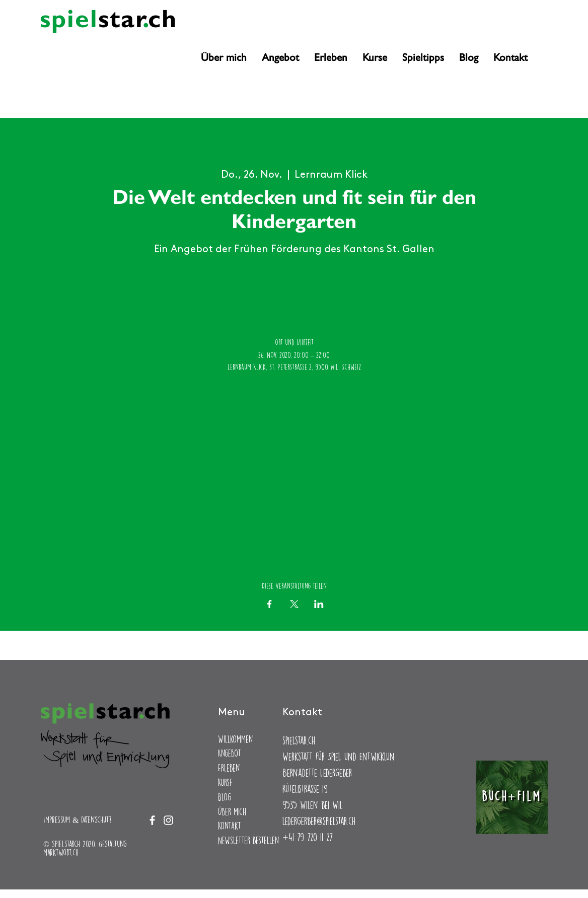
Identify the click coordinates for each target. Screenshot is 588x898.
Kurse (225, 782)
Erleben (229, 768)
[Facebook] (46, 46)
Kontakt (230, 826)
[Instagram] (62, 46)
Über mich (232, 812)
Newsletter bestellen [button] (248, 840)
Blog (225, 797)
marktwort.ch (61, 852)
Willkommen (235, 739)
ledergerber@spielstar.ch (319, 821)
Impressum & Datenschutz (78, 820)
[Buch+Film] (512, 797)
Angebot (230, 753)
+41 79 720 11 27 (307, 837)
